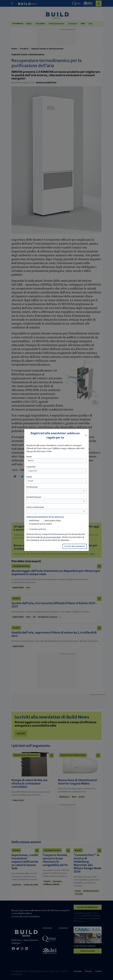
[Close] (86, 435)
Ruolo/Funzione (34, 497)
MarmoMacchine (53, 521)
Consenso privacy (38, 529)
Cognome (31, 467)
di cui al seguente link (51, 537)
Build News (34, 521)
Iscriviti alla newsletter (75, 546)
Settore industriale (35, 507)
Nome (29, 457)
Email (29, 477)
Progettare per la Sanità (40, 524)
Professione (32, 487)
